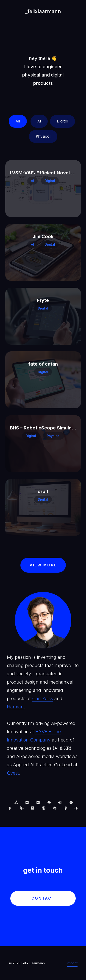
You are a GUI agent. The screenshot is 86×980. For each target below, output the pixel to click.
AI (39, 121)
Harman (15, 707)
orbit (43, 491)
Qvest (13, 773)
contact (43, 898)
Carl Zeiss (43, 699)
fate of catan (43, 364)
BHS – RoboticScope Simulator (44, 428)
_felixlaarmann (43, 11)
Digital (62, 121)
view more (43, 565)
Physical (43, 136)
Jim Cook (43, 236)
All (18, 121)
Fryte (43, 300)
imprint (72, 963)
